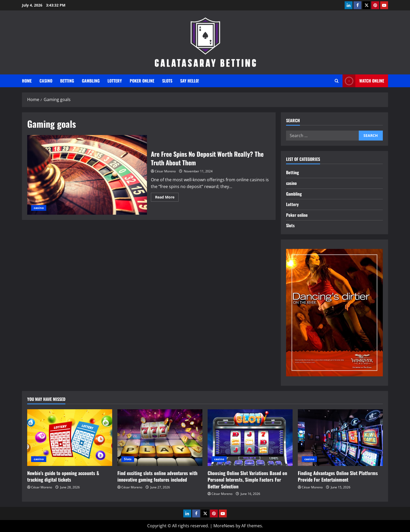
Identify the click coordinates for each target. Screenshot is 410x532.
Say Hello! (190, 81)
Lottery (115, 81)
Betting (67, 81)
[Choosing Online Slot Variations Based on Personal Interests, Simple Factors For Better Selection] (250, 438)
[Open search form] (337, 81)
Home (27, 81)
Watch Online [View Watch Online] (363, 81)
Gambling (91, 81)
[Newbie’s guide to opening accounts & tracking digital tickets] (70, 438)
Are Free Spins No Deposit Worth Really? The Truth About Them (87, 175)
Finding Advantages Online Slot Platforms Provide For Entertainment (338, 476)
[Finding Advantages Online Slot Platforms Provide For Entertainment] (340, 438)
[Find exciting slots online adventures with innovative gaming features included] (160, 438)
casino (46, 81)
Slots (167, 81)
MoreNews (224, 526)
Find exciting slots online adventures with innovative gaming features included (157, 476)
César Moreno (165, 171)
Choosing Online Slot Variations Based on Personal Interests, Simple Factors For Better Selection (247, 480)
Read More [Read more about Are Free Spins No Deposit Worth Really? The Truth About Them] (167, 198)
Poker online (142, 81)
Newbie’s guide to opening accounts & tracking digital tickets (63, 476)
